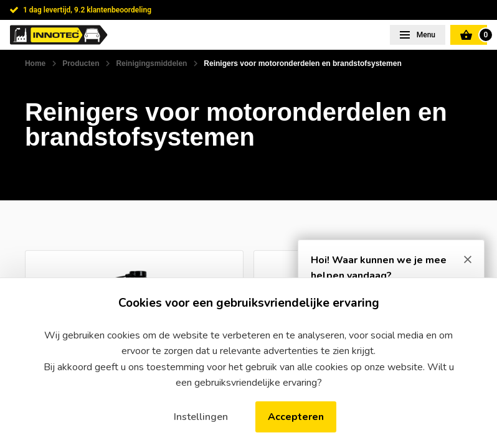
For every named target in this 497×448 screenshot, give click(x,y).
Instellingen (201, 417)
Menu (425, 35)
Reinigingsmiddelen (151, 63)
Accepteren (296, 417)
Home (35, 63)
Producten (81, 63)
